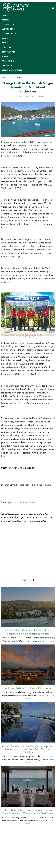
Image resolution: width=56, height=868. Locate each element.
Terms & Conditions (12, 70)
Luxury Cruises (9, 34)
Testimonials (9, 52)
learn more (49, 641)
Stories (6, 56)
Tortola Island (37, 96)
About (5, 38)
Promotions (8, 61)
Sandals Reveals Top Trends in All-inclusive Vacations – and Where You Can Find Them (28, 812)
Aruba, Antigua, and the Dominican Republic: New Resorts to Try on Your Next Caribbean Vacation (28, 749)
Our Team (7, 47)
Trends (5, 20)
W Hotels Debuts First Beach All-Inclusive (28, 688)
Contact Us (8, 66)
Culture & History (21, 96)
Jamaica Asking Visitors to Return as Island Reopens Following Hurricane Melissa (28, 632)
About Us (7, 43)
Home (5, 15)
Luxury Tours (9, 24)
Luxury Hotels (9, 29)
